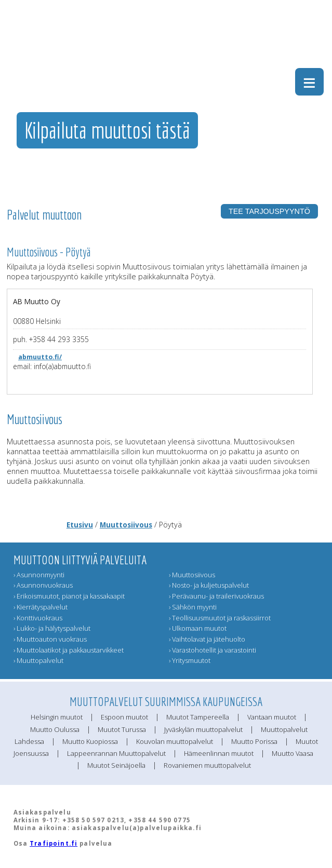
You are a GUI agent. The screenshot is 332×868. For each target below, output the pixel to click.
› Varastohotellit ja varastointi (213, 650)
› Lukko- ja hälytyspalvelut (52, 628)
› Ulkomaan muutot (198, 628)
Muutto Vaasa (293, 753)
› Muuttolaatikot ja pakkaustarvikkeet (69, 650)
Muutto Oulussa (55, 729)
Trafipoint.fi (54, 843)
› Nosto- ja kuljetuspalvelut (209, 585)
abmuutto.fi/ (40, 357)
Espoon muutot (124, 717)
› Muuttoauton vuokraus (50, 639)
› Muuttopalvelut (38, 660)
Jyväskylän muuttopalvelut (203, 729)
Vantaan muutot (272, 717)
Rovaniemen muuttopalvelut (207, 765)
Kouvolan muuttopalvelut (175, 741)
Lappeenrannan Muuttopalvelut (116, 753)
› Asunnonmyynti (39, 575)
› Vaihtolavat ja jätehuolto (207, 639)
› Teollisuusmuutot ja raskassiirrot (220, 618)
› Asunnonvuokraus (43, 585)
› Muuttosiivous (192, 575)
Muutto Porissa (254, 741)
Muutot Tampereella (198, 717)
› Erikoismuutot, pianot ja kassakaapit (69, 596)
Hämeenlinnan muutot (219, 753)
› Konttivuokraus (38, 618)
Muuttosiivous (126, 525)
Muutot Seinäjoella (116, 765)
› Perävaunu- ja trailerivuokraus (216, 596)
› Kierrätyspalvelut (41, 607)
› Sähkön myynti (193, 607)
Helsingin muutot (57, 717)
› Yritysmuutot (190, 660)
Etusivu (80, 525)
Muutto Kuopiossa (90, 741)
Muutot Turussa (122, 729)
